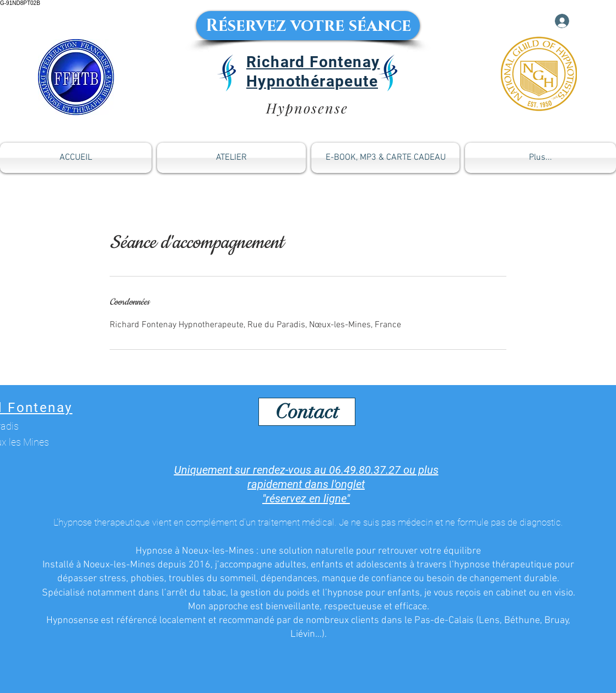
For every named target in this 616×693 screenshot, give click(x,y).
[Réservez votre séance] (308, 26)
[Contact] (307, 412)
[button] (385, 158)
